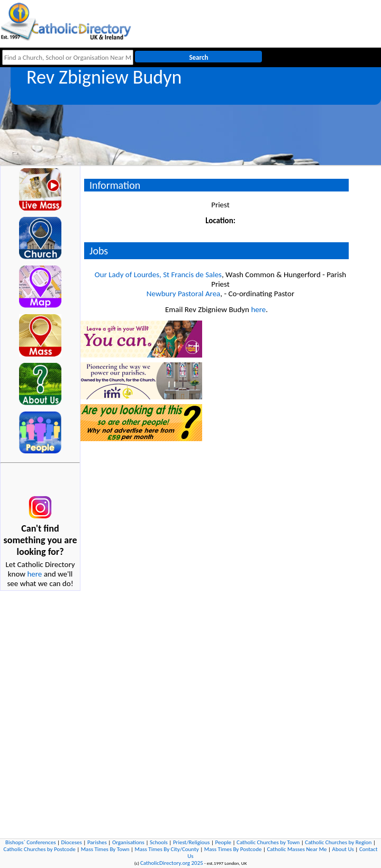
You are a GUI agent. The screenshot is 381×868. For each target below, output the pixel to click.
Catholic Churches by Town (268, 842)
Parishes (97, 842)
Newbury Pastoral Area (183, 294)
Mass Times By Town (105, 849)
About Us (343, 849)
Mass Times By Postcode (233, 849)
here (34, 574)
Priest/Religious (192, 842)
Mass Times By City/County (167, 849)
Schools (159, 842)
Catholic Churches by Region (338, 842)
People (223, 842)
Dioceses (72, 842)
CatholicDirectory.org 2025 (172, 863)
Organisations (128, 842)
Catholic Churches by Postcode (40, 849)
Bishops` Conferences (30, 842)
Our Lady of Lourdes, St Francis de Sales (158, 275)
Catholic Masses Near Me (297, 849)
